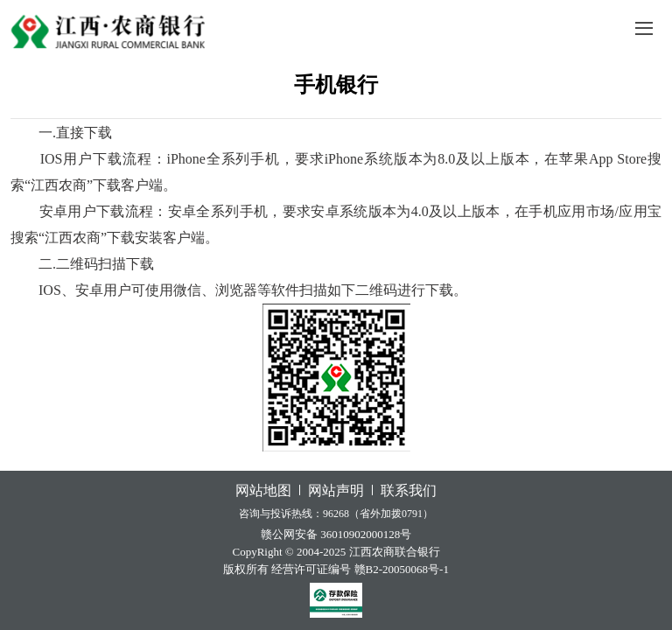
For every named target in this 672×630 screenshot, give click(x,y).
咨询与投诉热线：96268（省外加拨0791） (336, 514)
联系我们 (409, 490)
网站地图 (263, 490)
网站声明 (336, 490)
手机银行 (336, 85)
